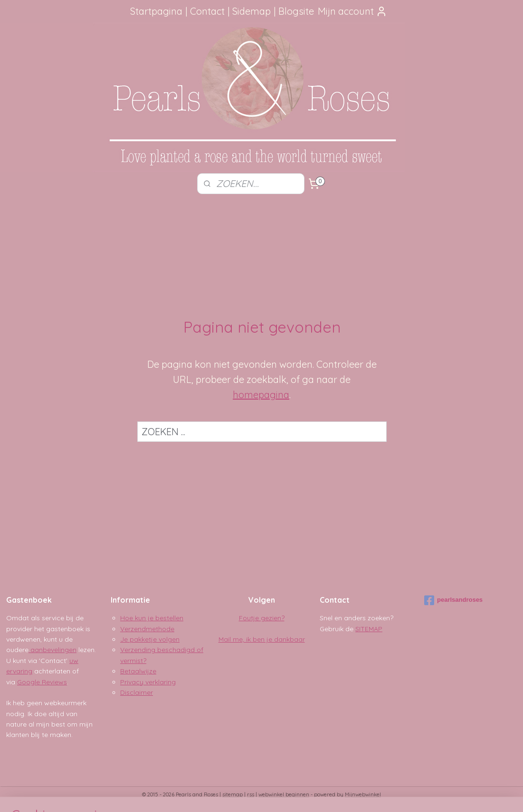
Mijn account (352, 11)
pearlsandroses (453, 600)
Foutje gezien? (262, 618)
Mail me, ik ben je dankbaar (262, 639)
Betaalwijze (138, 671)
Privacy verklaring (148, 682)
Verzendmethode (147, 629)
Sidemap (252, 11)
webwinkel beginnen (284, 794)
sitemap (233, 794)
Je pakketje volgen (150, 639)
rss (251, 794)
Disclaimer (137, 692)
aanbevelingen (52, 650)
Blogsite (296, 11)
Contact (207, 11)
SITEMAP (369, 629)
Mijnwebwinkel (363, 794)
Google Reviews (42, 682)
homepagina (261, 395)
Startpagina (156, 11)
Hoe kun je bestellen (152, 618)
